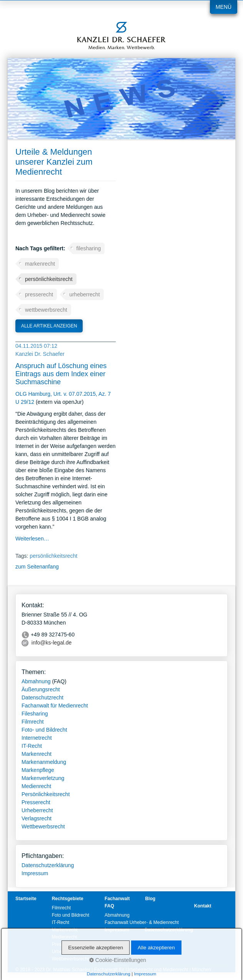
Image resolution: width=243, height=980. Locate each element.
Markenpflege (38, 770)
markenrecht (40, 264)
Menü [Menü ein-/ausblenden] (224, 7)
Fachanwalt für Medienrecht (55, 706)
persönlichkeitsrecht (49, 279)
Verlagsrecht (37, 818)
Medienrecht (36, 786)
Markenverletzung (43, 778)
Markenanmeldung (44, 762)
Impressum (35, 873)
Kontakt (203, 906)
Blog (150, 899)
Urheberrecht (37, 810)
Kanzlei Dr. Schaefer (40, 354)
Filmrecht (33, 722)
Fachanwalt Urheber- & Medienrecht (142, 922)
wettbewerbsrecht (46, 310)
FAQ (109, 906)
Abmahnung (36, 681)
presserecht (39, 294)
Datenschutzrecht (42, 697)
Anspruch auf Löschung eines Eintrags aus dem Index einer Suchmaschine (61, 374)
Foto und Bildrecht (71, 915)
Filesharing (35, 714)
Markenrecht (37, 754)
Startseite (26, 899)
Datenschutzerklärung (48, 865)
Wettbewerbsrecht (43, 826)
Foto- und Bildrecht (44, 730)
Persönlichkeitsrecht (46, 794)
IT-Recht (32, 746)
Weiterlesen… (32, 539)
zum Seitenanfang (37, 567)
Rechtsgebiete (68, 899)
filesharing (89, 248)
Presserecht (36, 802)
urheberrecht (84, 294)
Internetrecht (37, 738)
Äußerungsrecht (41, 689)
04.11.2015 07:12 (36, 346)
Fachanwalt (117, 899)
